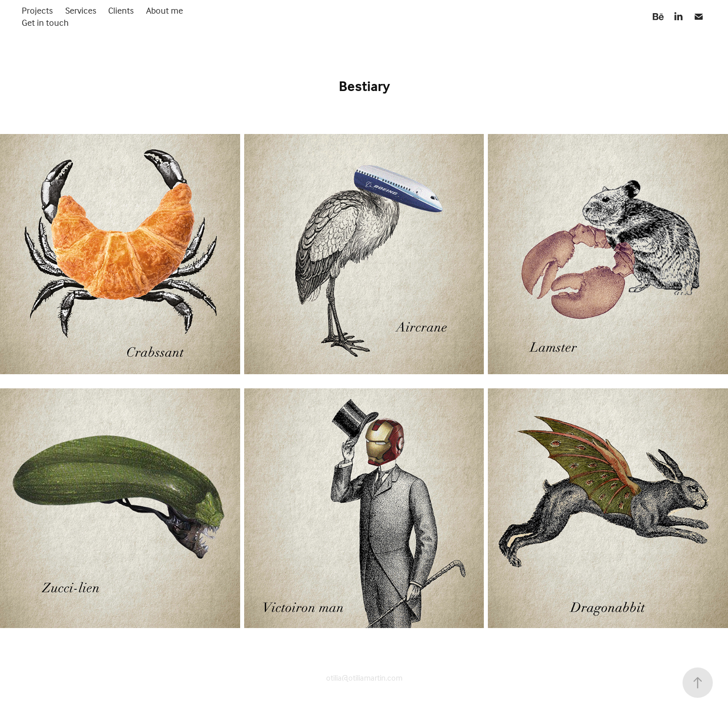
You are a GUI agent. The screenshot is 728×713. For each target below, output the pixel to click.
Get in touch (45, 23)
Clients (121, 10)
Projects (37, 10)
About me (165, 10)
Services (81, 10)
